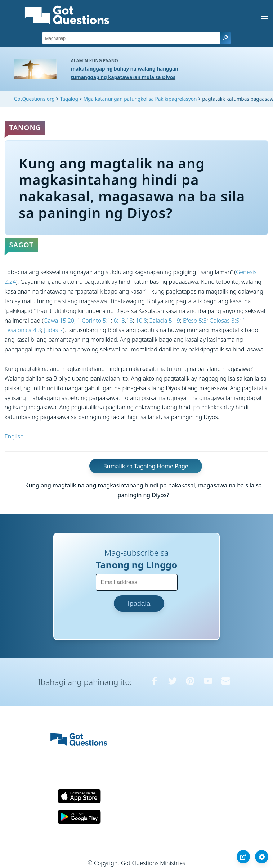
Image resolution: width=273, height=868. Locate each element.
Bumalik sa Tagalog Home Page (146, 466)
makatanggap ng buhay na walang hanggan (125, 69)
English (14, 436)
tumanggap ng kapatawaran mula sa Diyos (123, 77)
